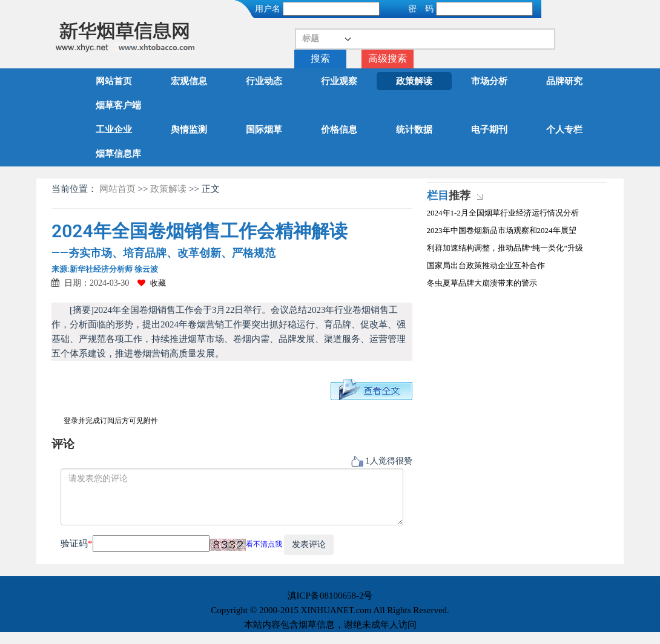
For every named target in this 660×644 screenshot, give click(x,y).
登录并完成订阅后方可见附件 (111, 421)
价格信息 (339, 130)
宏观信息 (189, 81)
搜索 (320, 58)
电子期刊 (489, 130)
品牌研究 (564, 81)
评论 (63, 444)
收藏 (152, 283)
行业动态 (264, 81)
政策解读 (414, 81)
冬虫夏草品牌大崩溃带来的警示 (482, 283)
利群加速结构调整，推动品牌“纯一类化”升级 (505, 248)
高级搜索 (388, 58)
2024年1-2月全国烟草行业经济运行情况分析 (503, 213)
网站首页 (114, 81)
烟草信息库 (118, 154)
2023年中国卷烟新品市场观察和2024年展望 (502, 230)
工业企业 (114, 130)
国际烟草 (264, 130)
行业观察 (339, 81)
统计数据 (414, 130)
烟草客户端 (118, 105)
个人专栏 (564, 130)
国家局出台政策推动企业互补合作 (486, 265)
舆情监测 (189, 130)
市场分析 (489, 81)
